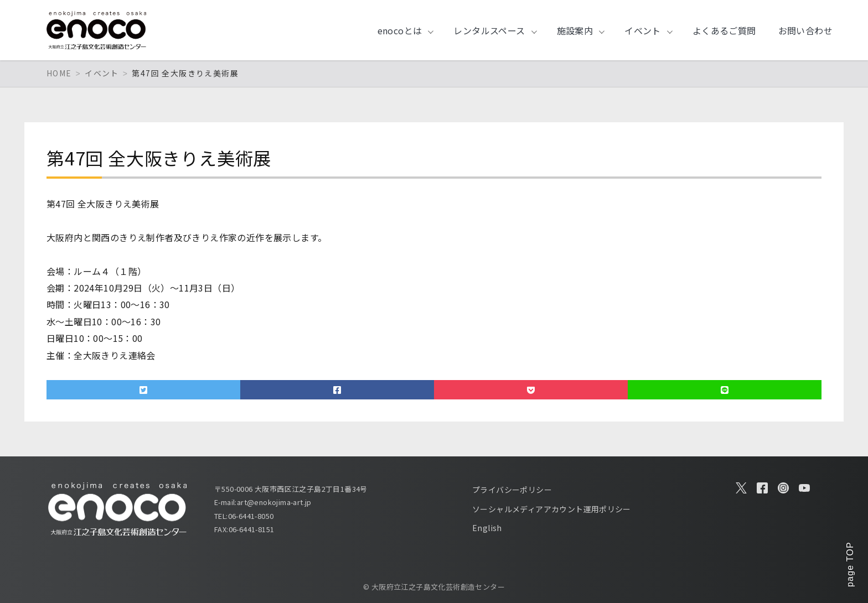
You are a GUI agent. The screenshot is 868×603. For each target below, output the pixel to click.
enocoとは (400, 30)
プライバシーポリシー (512, 490)
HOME (59, 73)
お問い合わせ (805, 30)
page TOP (850, 564)
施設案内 (575, 30)
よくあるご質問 (724, 30)
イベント (643, 30)
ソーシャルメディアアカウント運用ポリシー (552, 509)
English (487, 528)
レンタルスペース (489, 30)
